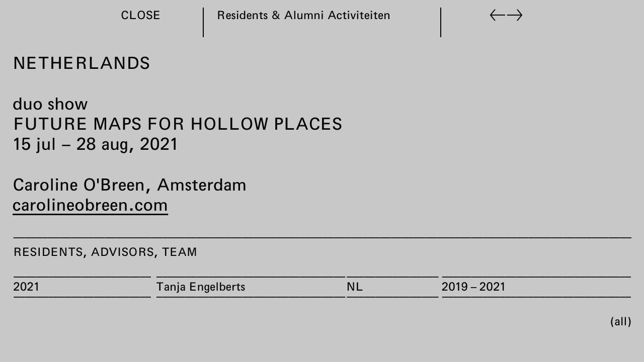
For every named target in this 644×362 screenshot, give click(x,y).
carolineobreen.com (90, 204)
